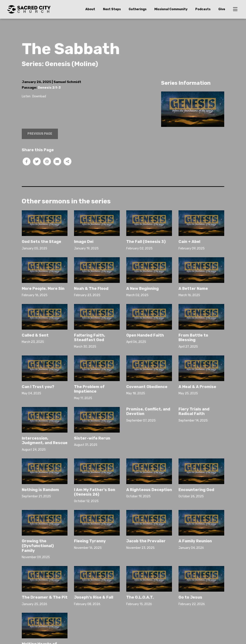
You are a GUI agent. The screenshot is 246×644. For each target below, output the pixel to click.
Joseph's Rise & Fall (94, 597)
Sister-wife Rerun (92, 438)
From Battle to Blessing (193, 338)
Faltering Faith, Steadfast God (90, 338)
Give (222, 9)
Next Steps (112, 9)
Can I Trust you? (38, 387)
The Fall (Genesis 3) (146, 242)
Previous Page (40, 134)
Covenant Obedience (147, 387)
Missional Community (171, 9)
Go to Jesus (190, 597)
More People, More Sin (43, 289)
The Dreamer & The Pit (45, 597)
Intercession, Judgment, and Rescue (45, 441)
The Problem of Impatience (89, 389)
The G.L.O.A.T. (140, 597)
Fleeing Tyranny (90, 541)
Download (39, 96)
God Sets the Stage (41, 242)
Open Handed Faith (145, 335)
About (90, 9)
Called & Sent (35, 335)
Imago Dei (84, 242)
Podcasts (203, 9)
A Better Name (193, 289)
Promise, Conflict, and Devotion (148, 412)
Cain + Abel (189, 242)
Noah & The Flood (91, 289)
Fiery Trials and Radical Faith (194, 412)
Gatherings (138, 9)
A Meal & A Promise (197, 387)
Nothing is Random (40, 490)
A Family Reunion (195, 541)
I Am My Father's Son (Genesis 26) (95, 492)
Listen (26, 96)
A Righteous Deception (149, 490)
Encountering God (196, 490)
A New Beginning (142, 289)
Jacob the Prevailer (146, 541)
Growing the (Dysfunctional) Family (38, 546)
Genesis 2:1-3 (49, 88)
